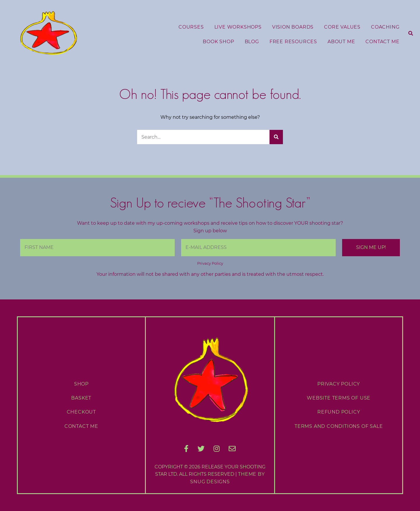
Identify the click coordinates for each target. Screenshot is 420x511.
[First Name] (97, 247)
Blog (252, 42)
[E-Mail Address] (258, 247)
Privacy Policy (210, 263)
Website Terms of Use (339, 398)
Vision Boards (293, 27)
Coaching (385, 27)
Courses (191, 27)
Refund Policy (339, 412)
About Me (341, 42)
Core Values (342, 27)
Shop (81, 384)
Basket (81, 398)
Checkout (81, 412)
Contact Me (382, 42)
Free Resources (293, 42)
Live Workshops (238, 27)
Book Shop (218, 42)
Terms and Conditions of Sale (339, 426)
